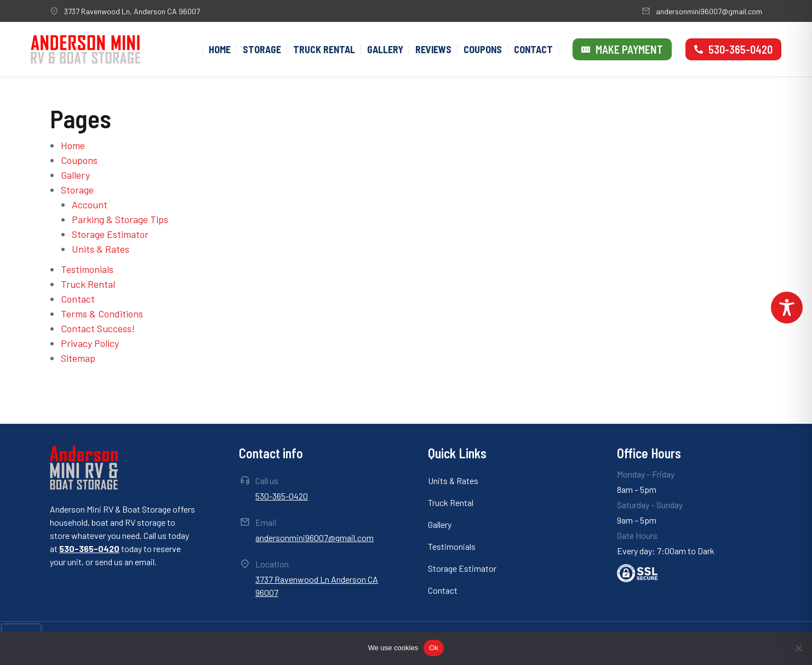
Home (73, 145)
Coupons (79, 160)
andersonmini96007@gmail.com (709, 11)
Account (90, 204)
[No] (798, 648)
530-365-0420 (733, 49)
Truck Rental (88, 284)
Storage (77, 190)
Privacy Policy (90, 343)
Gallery (75, 175)
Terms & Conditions (102, 314)
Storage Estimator (110, 234)
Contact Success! (98, 328)
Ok (434, 648)
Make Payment (622, 49)
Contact (78, 299)
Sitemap (78, 358)
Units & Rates (101, 249)
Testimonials (87, 269)
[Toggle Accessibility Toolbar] (787, 308)
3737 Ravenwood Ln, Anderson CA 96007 (132, 11)
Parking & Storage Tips (120, 219)
